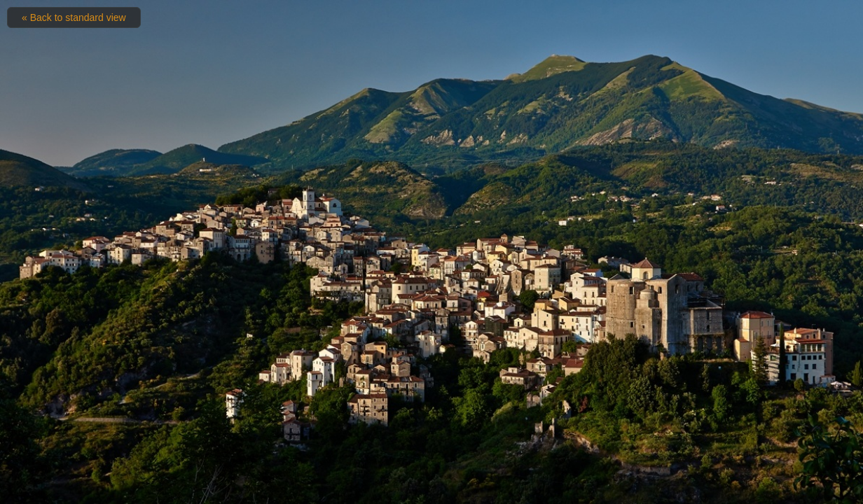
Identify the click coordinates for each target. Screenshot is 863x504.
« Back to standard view (74, 17)
